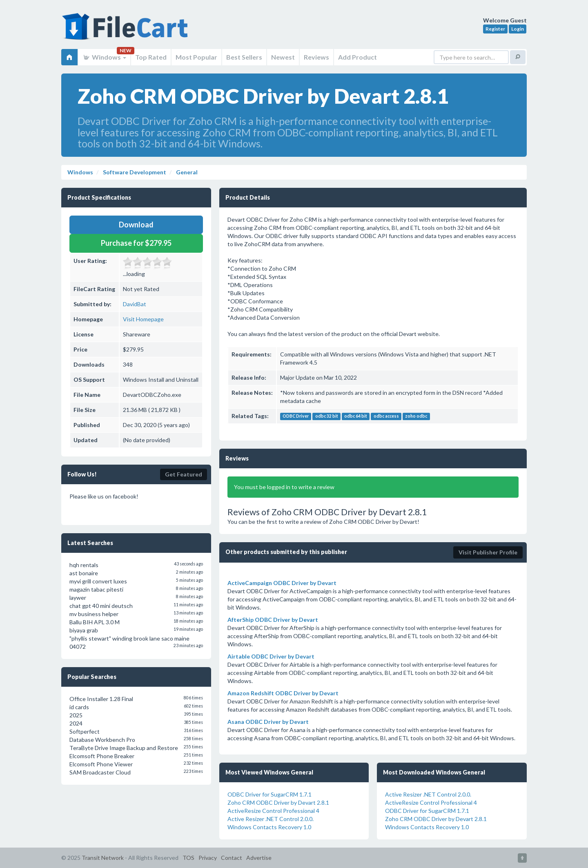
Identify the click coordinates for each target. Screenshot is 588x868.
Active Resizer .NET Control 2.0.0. (271, 819)
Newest (283, 57)
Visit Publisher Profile (488, 552)
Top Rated (151, 57)
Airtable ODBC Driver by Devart (271, 656)
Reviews (316, 57)
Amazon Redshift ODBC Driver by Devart (283, 693)
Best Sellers (244, 57)
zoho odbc (416, 416)
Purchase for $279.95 (136, 243)
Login (518, 29)
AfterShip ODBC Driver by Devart (273, 620)
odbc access (386, 416)
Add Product (357, 57)
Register (495, 29)
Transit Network (103, 858)
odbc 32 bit (327, 416)
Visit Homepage (143, 319)
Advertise (259, 858)
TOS (188, 858)
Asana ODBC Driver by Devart (268, 722)
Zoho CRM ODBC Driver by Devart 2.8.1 (278, 802)
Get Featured (184, 474)
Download (136, 225)
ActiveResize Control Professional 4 (273, 811)
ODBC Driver (296, 416)
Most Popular (196, 57)
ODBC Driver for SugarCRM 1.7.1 (269, 794)
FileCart (127, 31)
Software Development (134, 172)
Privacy (208, 858)
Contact (232, 858)
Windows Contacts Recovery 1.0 (269, 827)
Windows (104, 57)
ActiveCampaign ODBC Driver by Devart (282, 583)
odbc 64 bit (356, 416)
